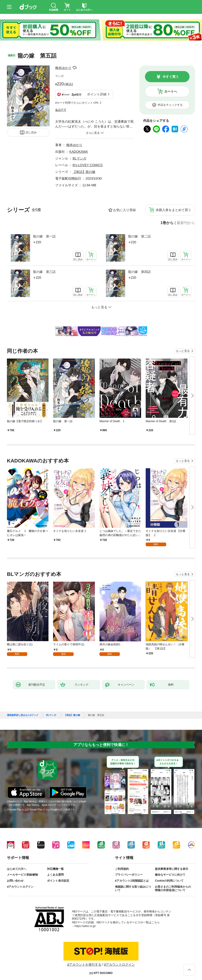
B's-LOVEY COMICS (88, 165)
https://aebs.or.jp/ (85, 926)
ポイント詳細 (97, 94)
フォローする (75, 68)
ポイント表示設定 (58, 881)
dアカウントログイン (20, 887)
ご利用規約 (122, 869)
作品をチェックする (170, 105)
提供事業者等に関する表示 (172, 869)
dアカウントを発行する (84, 964)
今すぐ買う (171, 77)
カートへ (171, 91)
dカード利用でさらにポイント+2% (77, 103)
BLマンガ (80, 158)
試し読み (31, 132)
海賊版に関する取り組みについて (133, 889)
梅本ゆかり (63, 68)
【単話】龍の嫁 (84, 172)
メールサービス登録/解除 (23, 875)
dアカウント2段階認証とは (132, 881)
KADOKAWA (79, 152)
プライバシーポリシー (129, 875)
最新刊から (186, 223)
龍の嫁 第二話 (139, 236)
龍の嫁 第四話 (139, 272)
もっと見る (183, 351)
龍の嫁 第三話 (44, 272)
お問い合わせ (15, 881)
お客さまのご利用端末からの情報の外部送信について (173, 889)
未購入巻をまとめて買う (173, 210)
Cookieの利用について (169, 881)
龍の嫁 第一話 (44, 236)
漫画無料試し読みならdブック (23, 715)
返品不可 (61, 110)
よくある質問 (55, 875)
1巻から (167, 223)
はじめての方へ (17, 869)
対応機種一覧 (55, 869)
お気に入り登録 (124, 210)
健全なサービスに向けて (170, 875)
